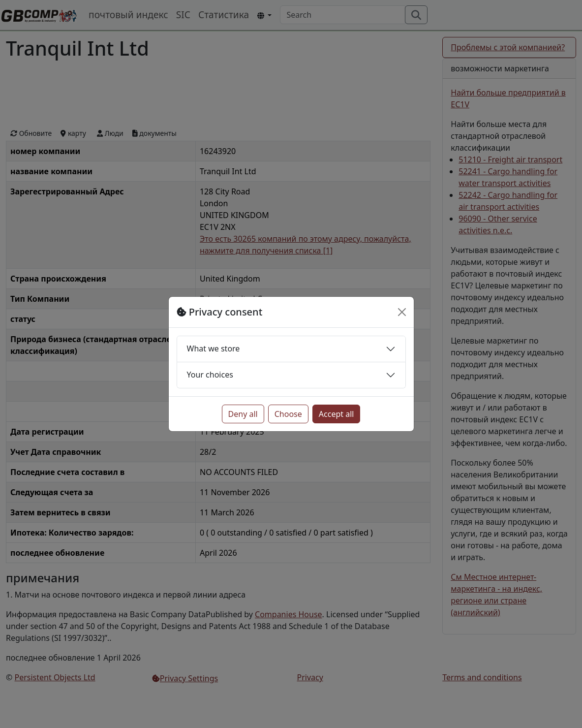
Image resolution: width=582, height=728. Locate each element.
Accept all (337, 414)
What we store (214, 348)
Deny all (243, 414)
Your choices (210, 375)
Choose (288, 414)
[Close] (402, 312)
